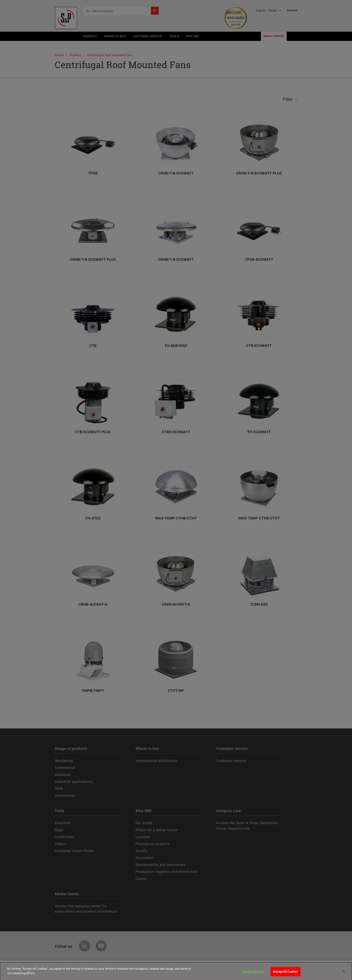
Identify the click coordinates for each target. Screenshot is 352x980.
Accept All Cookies (285, 973)
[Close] (344, 973)
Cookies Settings (253, 973)
